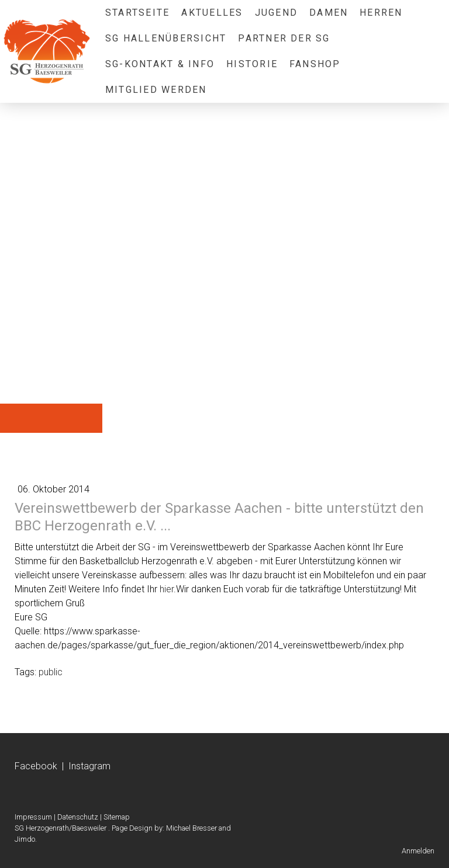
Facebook (36, 766)
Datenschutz (78, 817)
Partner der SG (284, 38)
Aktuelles (212, 13)
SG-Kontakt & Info (160, 64)
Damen (329, 13)
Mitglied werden (156, 90)
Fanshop (315, 64)
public (51, 672)
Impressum (33, 817)
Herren (381, 13)
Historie (252, 64)
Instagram (89, 766)
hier (167, 589)
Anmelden (418, 851)
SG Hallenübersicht (166, 38)
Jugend (276, 13)
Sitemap (117, 817)
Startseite (137, 13)
